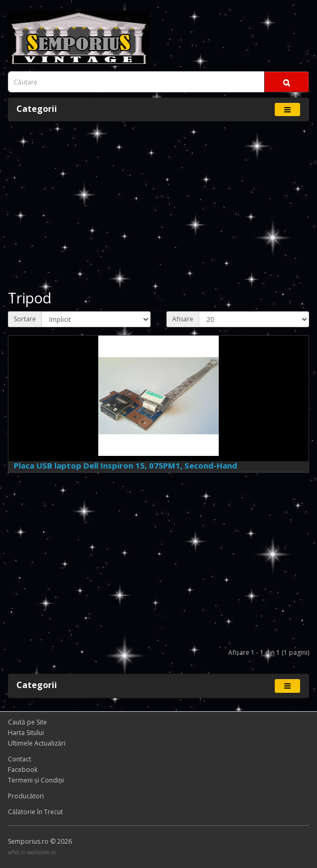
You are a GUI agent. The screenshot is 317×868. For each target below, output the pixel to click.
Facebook (23, 770)
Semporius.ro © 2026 (40, 841)
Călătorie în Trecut (35, 812)
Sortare (25, 319)
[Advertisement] (158, 206)
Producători (26, 796)
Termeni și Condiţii (36, 780)
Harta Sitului (26, 733)
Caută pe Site (27, 722)
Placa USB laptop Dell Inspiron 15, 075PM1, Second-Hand (125, 465)
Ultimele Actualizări (37, 743)
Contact (20, 759)
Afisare (183, 319)
